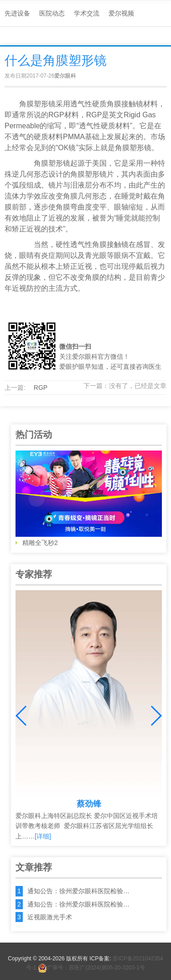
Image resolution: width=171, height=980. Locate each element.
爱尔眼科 (65, 76)
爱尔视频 (121, 13)
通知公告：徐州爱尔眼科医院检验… (78, 891)
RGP (41, 388)
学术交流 (87, 13)
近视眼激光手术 (50, 917)
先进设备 (17, 13)
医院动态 (52, 13)
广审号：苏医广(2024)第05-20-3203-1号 (91, 968)
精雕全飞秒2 (89, 498)
